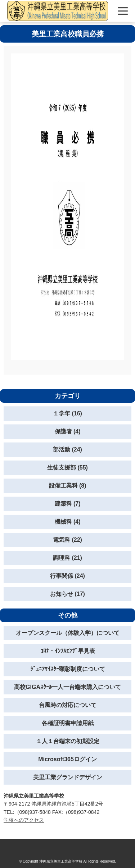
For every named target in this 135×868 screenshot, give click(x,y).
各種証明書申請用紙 (68, 723)
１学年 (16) (67, 413)
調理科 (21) (67, 558)
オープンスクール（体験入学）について (68, 633)
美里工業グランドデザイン (68, 777)
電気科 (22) (67, 540)
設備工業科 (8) (68, 486)
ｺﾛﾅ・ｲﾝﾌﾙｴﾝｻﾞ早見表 (68, 651)
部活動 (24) (67, 450)
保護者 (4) (68, 431)
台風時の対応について (68, 705)
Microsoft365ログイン (67, 759)
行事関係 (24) (67, 576)
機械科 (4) (68, 522)
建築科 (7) (68, 504)
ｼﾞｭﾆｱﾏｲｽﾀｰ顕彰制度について (68, 669)
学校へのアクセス (24, 820)
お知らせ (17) (67, 594)
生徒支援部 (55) (67, 468)
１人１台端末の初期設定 (68, 741)
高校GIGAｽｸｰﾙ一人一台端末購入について (67, 687)
